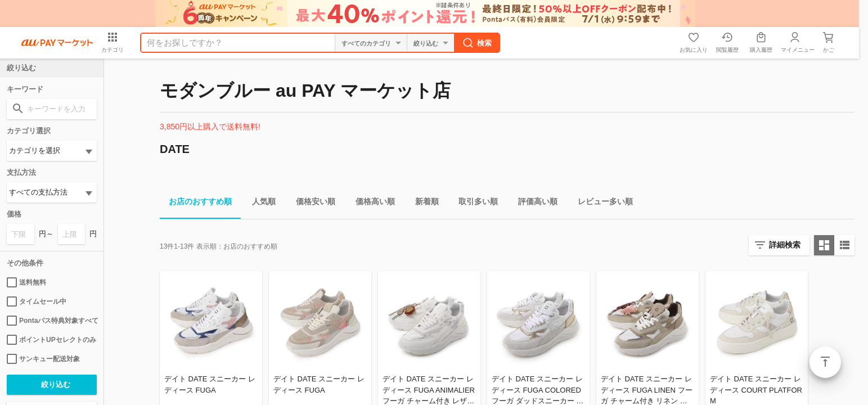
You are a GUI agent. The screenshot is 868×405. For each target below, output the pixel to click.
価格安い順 (311, 203)
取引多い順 (474, 203)
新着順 (422, 203)
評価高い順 (533, 203)
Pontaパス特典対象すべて (52, 321)
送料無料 (26, 282)
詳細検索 (785, 245)
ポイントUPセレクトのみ (51, 340)
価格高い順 (371, 203)
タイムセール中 (37, 301)
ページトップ (825, 362)
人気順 (259, 203)
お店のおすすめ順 (196, 203)
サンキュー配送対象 (43, 359)
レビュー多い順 (601, 203)
